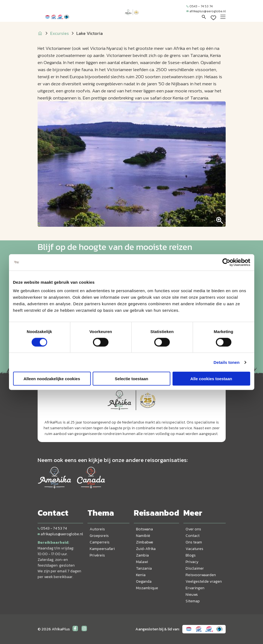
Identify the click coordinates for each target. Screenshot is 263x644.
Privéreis (97, 555)
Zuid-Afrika (146, 549)
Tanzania (144, 568)
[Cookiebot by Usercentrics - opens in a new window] (226, 262)
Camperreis (100, 542)
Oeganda (144, 581)
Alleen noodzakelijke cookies (52, 379)
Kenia (141, 575)
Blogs (191, 555)
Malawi (142, 562)
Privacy (192, 562)
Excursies (59, 33)
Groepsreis (99, 536)
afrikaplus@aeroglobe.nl (206, 11)
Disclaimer (195, 568)
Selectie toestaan (131, 379)
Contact (193, 536)
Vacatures (194, 549)
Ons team (194, 542)
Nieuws (192, 595)
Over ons (193, 529)
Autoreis (97, 529)
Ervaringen (195, 588)
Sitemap (193, 601)
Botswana (144, 529)
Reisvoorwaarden (201, 575)
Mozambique (147, 588)
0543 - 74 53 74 (199, 6)
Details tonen (227, 362)
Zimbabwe (145, 542)
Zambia (142, 555)
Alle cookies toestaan (211, 379)
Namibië (143, 536)
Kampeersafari (102, 549)
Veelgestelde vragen (204, 581)
